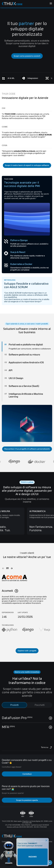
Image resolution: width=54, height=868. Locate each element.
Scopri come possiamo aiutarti (27, 56)
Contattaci (27, 774)
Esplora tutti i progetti (27, 651)
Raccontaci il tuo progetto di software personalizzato (27, 449)
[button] (3, 568)
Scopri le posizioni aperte (27, 800)
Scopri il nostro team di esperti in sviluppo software (27, 165)
